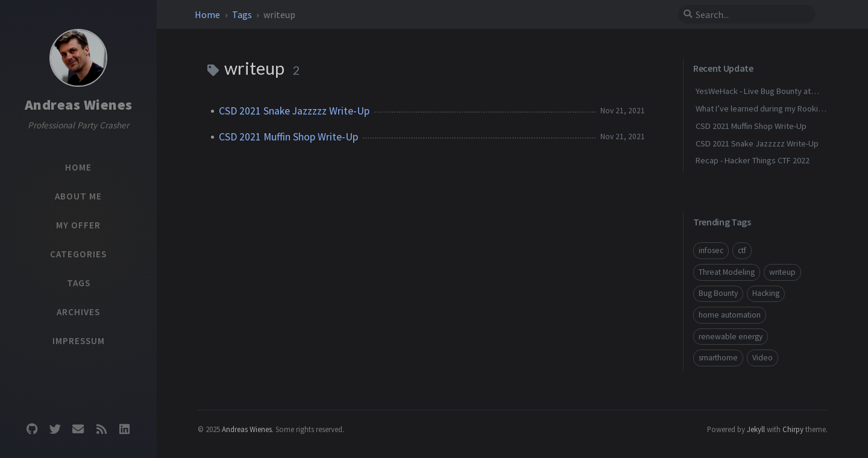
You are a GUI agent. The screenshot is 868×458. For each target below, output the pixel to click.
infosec (711, 250)
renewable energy (731, 337)
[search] (747, 14)
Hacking (766, 293)
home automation (730, 315)
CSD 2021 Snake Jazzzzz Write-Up (294, 111)
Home (208, 14)
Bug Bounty (718, 293)
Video (763, 358)
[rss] (101, 428)
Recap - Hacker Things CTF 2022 (753, 160)
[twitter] (55, 428)
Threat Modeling (727, 272)
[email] (78, 428)
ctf (742, 250)
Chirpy (793, 429)
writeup (782, 272)
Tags (243, 14)
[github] (32, 428)
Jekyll (756, 429)
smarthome (718, 358)
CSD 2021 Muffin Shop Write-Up (288, 137)
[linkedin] (125, 428)
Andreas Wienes (79, 105)
